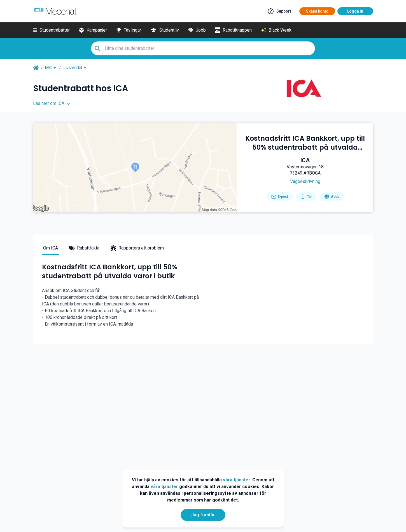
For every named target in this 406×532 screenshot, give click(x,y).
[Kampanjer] (93, 30)
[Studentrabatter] (51, 30)
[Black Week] (276, 30)
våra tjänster (236, 480)
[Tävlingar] (129, 30)
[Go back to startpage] (36, 68)
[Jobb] (197, 30)
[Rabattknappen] (233, 30)
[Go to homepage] (332, 197)
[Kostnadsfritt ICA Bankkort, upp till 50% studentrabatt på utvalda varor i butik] (305, 143)
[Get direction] (305, 182)
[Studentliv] (165, 30)
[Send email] (280, 197)
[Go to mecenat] (55, 11)
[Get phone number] (306, 197)
